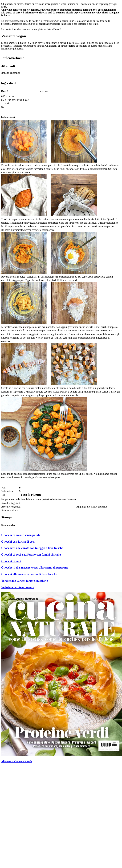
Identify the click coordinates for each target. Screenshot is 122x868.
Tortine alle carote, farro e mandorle (25, 581)
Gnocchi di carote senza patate (21, 535)
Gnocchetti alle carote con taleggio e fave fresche (32, 548)
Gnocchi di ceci (11, 561)
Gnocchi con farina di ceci (18, 542)
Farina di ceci (22, 100)
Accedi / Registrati (11, 503)
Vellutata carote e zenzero (18, 587)
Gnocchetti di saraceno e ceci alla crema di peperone (35, 567)
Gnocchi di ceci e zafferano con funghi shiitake (31, 555)
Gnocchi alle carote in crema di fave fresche (29, 574)
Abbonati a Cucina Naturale (17, 761)
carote (11, 96)
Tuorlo (7, 104)
